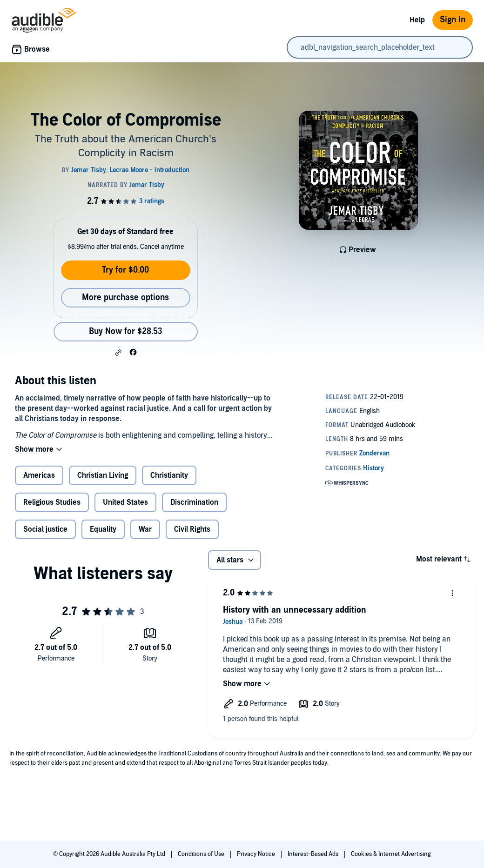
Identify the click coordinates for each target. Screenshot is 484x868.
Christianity (169, 475)
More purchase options (125, 297)
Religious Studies (52, 502)
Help (417, 20)
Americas (39, 475)
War (145, 529)
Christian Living (103, 475)
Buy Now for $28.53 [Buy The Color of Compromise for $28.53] (126, 331)
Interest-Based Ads (314, 854)
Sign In (453, 20)
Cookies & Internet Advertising (391, 854)
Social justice (45, 529)
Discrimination (194, 502)
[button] (118, 353)
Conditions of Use (202, 854)
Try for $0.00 (125, 270)
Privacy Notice (257, 854)
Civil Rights (192, 529)
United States (125, 502)
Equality (103, 529)
